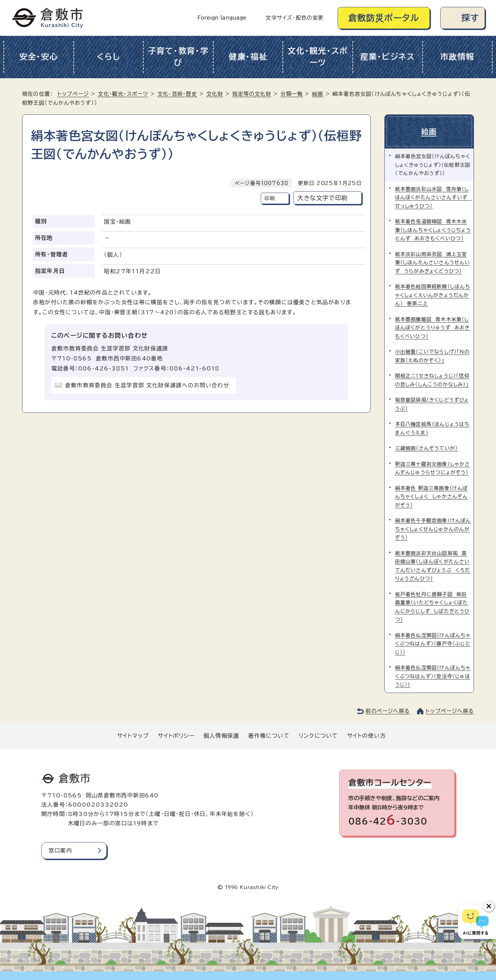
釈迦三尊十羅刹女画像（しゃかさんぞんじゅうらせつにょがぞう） (433, 467)
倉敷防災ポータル (384, 18)
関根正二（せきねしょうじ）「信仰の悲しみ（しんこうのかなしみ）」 (432, 379)
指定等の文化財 (252, 94)
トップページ (73, 94)
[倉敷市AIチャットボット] (476, 922)
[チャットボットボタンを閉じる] (489, 906)
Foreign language (222, 18)
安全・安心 (39, 57)
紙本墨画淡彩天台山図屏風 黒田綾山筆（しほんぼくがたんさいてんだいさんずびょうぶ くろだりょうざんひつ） (433, 565)
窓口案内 (60, 849)
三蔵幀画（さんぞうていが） (427, 447)
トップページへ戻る (450, 710)
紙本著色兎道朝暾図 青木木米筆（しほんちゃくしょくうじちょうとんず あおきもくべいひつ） (433, 229)
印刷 (270, 198)
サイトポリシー (176, 735)
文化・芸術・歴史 (177, 94)
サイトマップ (133, 735)
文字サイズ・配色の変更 (294, 18)
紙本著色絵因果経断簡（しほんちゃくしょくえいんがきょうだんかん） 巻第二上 (433, 295)
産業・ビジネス (388, 57)
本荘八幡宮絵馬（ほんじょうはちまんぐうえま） (432, 427)
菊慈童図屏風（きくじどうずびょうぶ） (432, 403)
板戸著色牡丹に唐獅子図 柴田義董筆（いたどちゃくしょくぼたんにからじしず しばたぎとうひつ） (432, 606)
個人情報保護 (221, 735)
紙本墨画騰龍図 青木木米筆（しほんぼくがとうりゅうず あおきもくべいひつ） (433, 327)
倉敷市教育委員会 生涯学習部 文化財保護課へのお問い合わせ (147, 385)
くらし (108, 57)
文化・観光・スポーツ (318, 57)
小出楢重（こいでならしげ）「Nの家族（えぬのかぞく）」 (432, 355)
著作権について (269, 735)
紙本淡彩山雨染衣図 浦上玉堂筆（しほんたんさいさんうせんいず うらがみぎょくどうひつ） (433, 262)
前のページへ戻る (388, 710)
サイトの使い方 (366, 735)
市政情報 (457, 57)
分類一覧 (292, 94)
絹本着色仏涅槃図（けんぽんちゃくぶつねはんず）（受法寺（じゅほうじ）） (433, 675)
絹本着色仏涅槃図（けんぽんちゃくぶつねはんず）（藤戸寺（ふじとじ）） (433, 643)
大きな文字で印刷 (322, 198)
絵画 (318, 94)
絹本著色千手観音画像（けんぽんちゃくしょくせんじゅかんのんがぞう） (433, 528)
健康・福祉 (248, 57)
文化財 (215, 94)
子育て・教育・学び (178, 57)
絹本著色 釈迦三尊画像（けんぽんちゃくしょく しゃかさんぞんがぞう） (432, 496)
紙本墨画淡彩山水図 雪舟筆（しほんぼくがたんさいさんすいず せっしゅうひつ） (433, 197)
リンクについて (318, 735)
